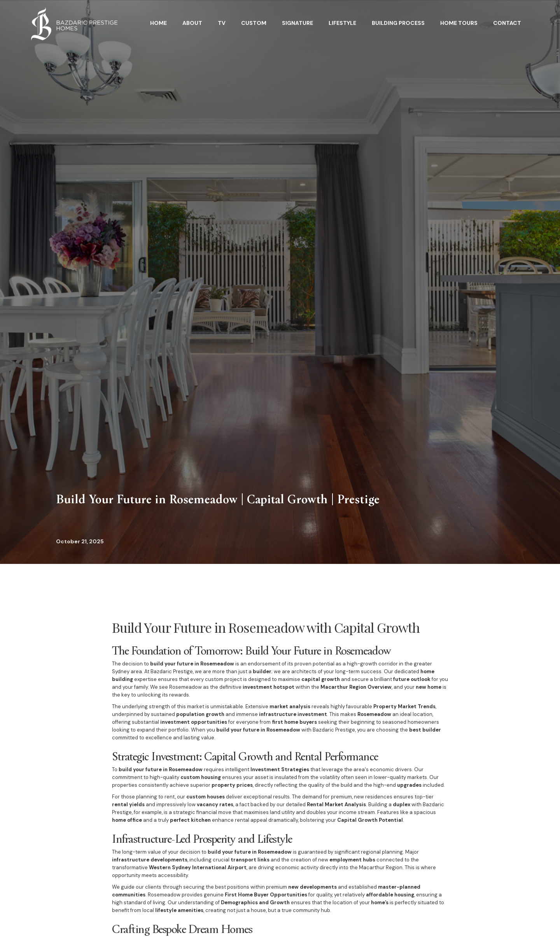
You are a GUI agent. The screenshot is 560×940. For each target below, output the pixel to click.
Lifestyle (342, 23)
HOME (158, 23)
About (192, 23)
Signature (297, 23)
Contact (507, 23)
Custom (254, 23)
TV (222, 23)
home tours (459, 23)
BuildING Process (398, 23)
